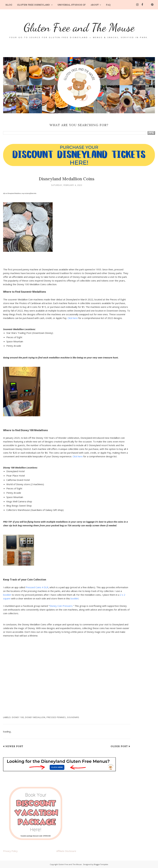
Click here (73, 318)
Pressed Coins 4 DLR (37, 587)
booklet (7, 595)
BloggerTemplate (101, 864)
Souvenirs (73, 717)
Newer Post (14, 746)
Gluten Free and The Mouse (79, 26)
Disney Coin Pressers (61, 606)
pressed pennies (56, 717)
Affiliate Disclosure (66, 851)
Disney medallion (35, 717)
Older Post (119, 746)
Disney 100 (18, 717)
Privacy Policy (10, 851)
